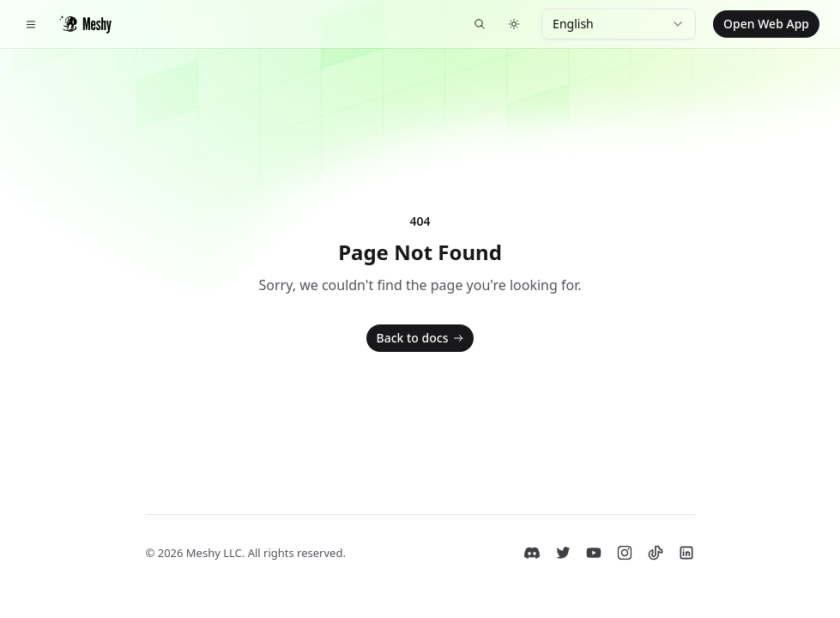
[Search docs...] (480, 24)
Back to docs (422, 338)
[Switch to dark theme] (514, 24)
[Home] (85, 24)
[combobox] (619, 24)
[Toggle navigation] (31, 24)
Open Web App (766, 24)
